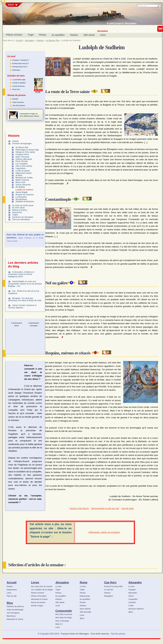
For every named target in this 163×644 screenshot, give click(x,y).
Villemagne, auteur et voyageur (104, 532)
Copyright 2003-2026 (49, 634)
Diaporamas (12, 590)
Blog (10, 603)
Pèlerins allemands (24, 159)
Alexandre (135, 582)
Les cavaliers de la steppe (42, 590)
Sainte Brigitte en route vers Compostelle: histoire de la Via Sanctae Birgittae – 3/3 (25, 284)
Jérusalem (30, 40)
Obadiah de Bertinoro (25, 201)
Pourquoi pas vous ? (20, 67)
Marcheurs (11, 616)
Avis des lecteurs (19, 105)
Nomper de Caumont (25, 195)
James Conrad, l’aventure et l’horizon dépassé (22, 306)
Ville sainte (89, 35)
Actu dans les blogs (64, 617)
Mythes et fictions (20, 210)
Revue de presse (38, 602)
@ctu (82, 618)
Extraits (15, 99)
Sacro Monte (85, 609)
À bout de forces (19, 86)
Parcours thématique (21, 219)
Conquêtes (133, 599)
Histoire (74, 35)
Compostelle (64, 611)
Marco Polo (20, 182)
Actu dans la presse (64, 614)
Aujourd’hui (17, 212)
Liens (103, 35)
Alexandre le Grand (15, 619)
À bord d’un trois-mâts (113, 586)
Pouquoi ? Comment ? (21, 60)
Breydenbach (21, 199)
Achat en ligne (37, 606)
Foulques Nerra (22, 154)
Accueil (19, 40)
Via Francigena (13, 613)
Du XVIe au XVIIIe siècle (23, 205)
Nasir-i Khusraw (22, 157)
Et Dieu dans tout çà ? (21, 63)
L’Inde (131, 606)
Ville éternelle (85, 612)
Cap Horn (110, 582)
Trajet (31, 35)
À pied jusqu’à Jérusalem (122, 23)
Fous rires (16, 89)
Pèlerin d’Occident (39, 596)
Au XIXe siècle (19, 208)
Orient (131, 596)
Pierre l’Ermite (22, 161)
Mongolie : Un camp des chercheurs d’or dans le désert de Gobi (25, 299)
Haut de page (127, 508)
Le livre (58, 586)
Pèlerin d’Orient (14, 35)
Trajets (15, 215)
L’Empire (132, 602)
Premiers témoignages (22, 143)
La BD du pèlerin (23, 171)
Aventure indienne (136, 609)
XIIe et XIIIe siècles (24, 166)
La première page (19, 80)
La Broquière (21, 197)
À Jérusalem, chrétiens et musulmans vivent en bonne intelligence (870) (21, 274)
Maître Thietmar (22, 180)
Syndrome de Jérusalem (23, 217)
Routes (83, 602)
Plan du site (12, 596)
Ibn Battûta (20, 187)
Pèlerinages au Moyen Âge (27, 150)
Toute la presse (18, 102)
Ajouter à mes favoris (79, 508)
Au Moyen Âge (53, 40)
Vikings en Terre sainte (25, 152)
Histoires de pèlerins (15, 606)
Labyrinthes (21, 168)
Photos (43, 35)
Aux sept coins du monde (42, 586)
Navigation (109, 596)
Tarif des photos (118, 634)
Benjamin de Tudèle (24, 178)
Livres (35, 582)
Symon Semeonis (23, 185)
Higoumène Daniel (24, 173)
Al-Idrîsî (19, 175)
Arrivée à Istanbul (19, 83)
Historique (16, 70)
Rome (84, 582)
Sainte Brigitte (22, 192)
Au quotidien (58, 35)
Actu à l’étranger (62, 621)
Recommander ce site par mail (105, 508)
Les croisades (22, 164)
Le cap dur (109, 590)
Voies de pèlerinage (15, 610)
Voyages (132, 590)
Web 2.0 (59, 624)
